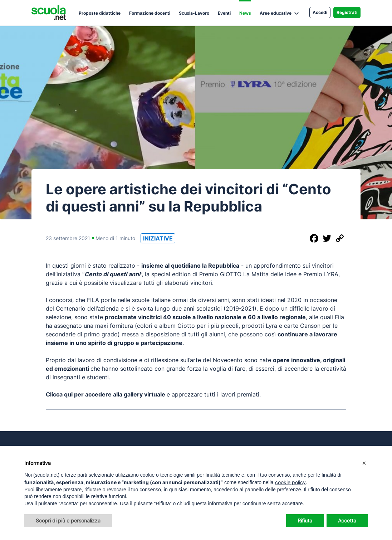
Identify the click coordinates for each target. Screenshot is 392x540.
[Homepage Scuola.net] (49, 13)
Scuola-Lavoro (194, 13)
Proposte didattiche (100, 13)
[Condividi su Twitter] (327, 238)
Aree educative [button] (276, 13)
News (245, 13)
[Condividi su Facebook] (314, 238)
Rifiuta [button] (305, 520)
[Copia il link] (340, 238)
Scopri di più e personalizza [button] (68, 520)
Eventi (224, 13)
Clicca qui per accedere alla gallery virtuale (106, 394)
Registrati (347, 12)
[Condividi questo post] (301, 238)
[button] (364, 463)
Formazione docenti (150, 13)
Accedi (320, 12)
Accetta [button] (347, 520)
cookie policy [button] (290, 482)
